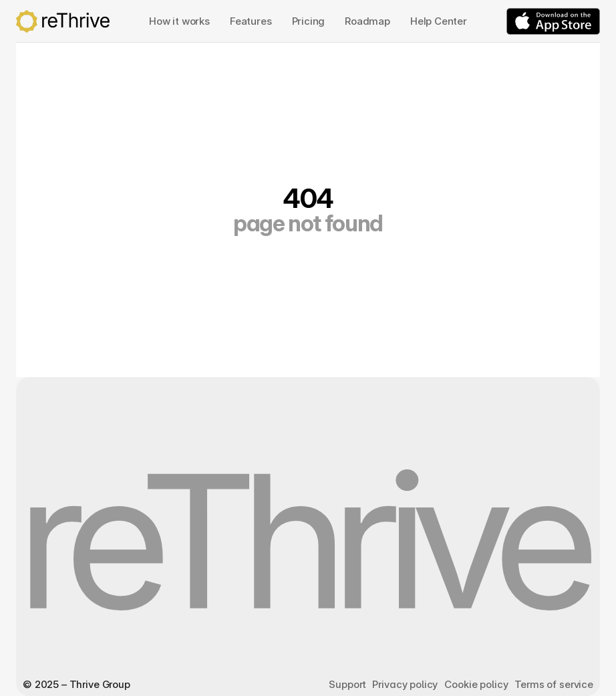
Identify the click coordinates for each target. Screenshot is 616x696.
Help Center (439, 21)
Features (251, 21)
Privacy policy (405, 684)
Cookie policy (476, 684)
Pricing (309, 21)
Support (347, 684)
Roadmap (367, 21)
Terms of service (554, 684)
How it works (179, 21)
